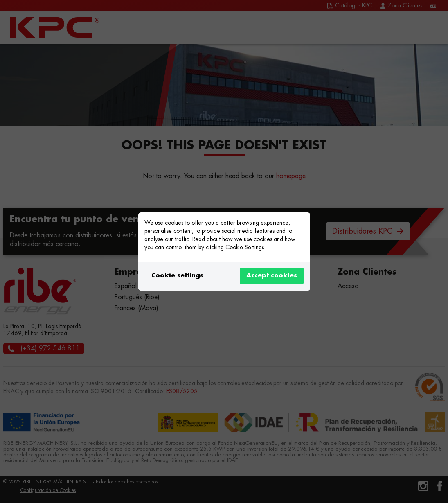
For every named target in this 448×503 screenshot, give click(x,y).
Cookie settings (177, 276)
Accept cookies (272, 276)
